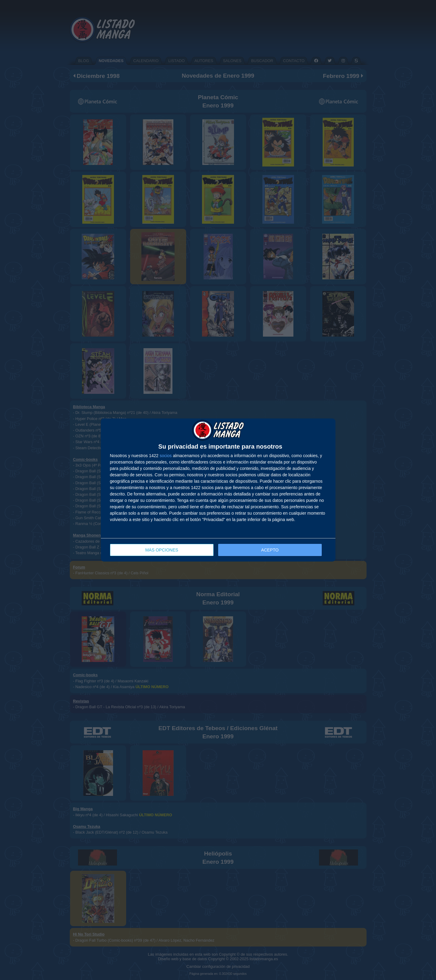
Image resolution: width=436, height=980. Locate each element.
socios (166, 456)
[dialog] (218, 490)
